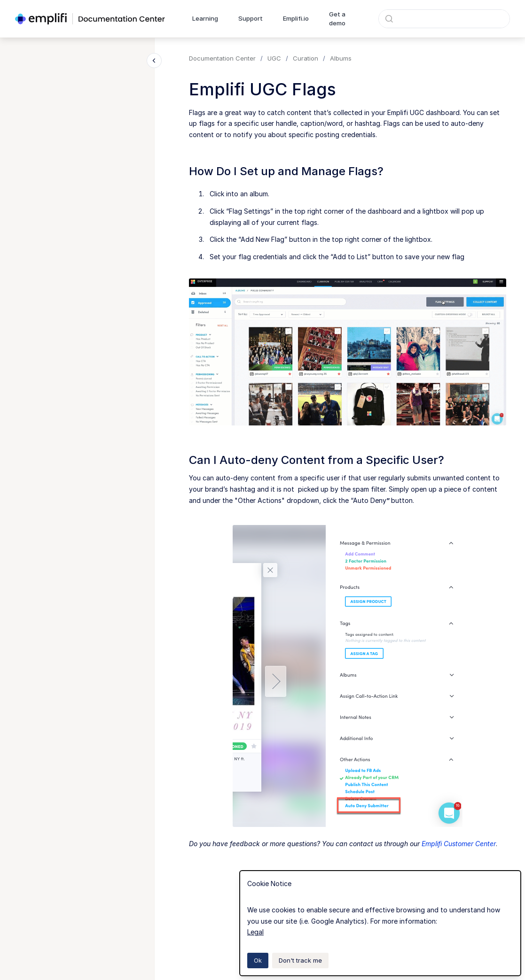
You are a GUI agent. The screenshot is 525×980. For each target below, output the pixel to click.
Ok (258, 960)
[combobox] (444, 19)
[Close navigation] (154, 61)
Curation (306, 58)
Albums (341, 58)
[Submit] (389, 19)
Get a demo (337, 19)
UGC (274, 58)
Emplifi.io (296, 18)
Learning (205, 18)
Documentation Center (222, 58)
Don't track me (300, 960)
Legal (255, 932)
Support (251, 18)
